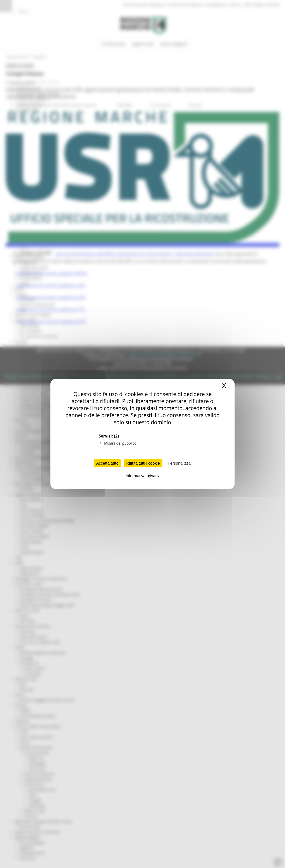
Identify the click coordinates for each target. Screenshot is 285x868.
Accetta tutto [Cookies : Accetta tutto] (107, 463)
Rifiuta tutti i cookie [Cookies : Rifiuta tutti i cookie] (143, 463)
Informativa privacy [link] (142, 476)
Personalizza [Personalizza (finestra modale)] (179, 463)
